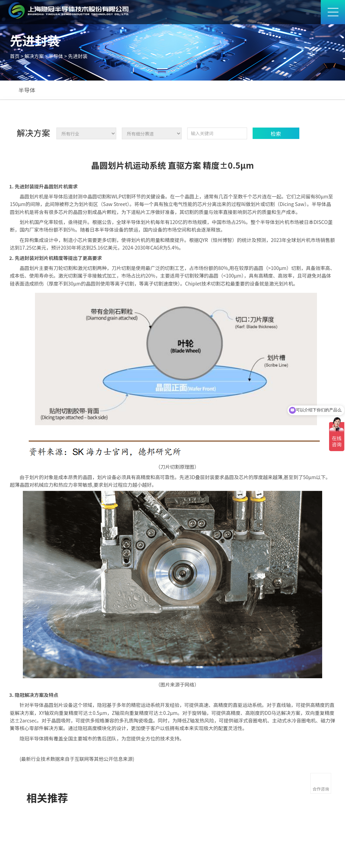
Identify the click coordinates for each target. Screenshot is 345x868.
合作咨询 (321, 789)
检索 (276, 134)
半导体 (56, 56)
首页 (15, 56)
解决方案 (34, 56)
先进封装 (78, 56)
